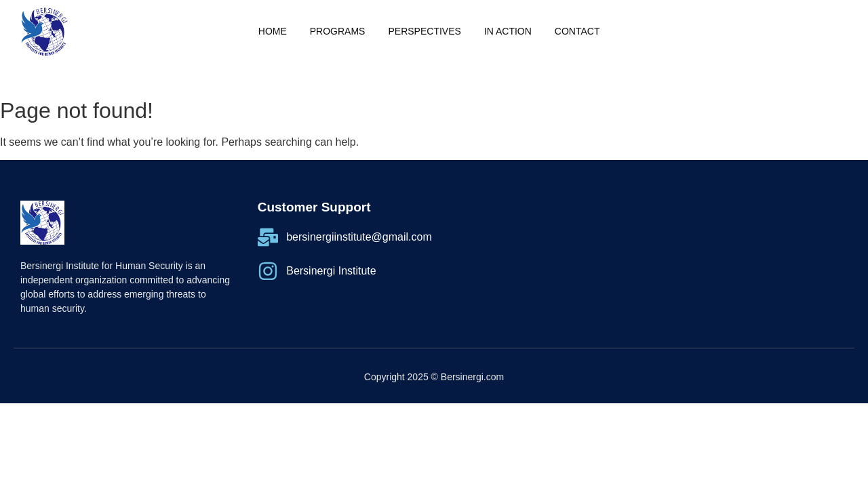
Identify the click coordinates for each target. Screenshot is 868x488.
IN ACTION (508, 31)
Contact (577, 31)
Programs (338, 31)
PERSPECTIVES (424, 31)
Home (273, 31)
